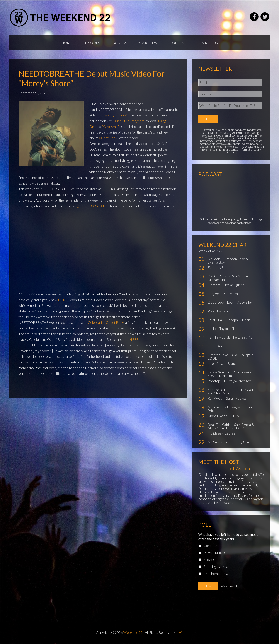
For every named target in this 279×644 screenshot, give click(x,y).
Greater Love (218, 356)
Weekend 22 (133, 633)
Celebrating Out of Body (106, 323)
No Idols (214, 260)
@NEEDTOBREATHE (93, 207)
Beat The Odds (219, 426)
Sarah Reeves (236, 399)
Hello (212, 330)
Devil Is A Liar (218, 277)
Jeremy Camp (241, 443)
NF (221, 268)
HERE (143, 139)
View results (230, 587)
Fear (212, 268)
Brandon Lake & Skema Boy (228, 261)
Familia (213, 338)
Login (179, 633)
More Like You (219, 417)
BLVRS (238, 417)
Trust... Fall (216, 321)
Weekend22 (60, 17)
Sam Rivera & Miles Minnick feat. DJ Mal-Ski (231, 427)
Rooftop (214, 382)
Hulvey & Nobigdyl (238, 382)
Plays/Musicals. (215, 554)
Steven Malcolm (220, 377)
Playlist (213, 312)
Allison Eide (226, 347)
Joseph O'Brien (238, 321)
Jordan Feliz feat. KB (237, 338)
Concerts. (211, 547)
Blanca (232, 364)
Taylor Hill (227, 330)
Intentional (216, 364)
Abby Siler (245, 303)
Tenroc (227, 312)
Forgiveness (217, 295)
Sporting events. (216, 568)
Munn (234, 295)
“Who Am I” (110, 127)
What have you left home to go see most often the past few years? (228, 538)
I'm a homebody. (216, 575)
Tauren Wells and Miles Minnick (231, 392)
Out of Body (108, 139)
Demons (214, 286)
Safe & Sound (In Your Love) (229, 373)
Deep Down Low (221, 303)
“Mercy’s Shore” (115, 116)
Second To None (220, 391)
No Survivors (218, 443)
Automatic (216, 408)
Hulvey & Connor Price (230, 410)
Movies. (209, 561)
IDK (211, 347)
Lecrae (230, 434)
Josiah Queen (234, 286)
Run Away (215, 399)
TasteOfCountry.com (129, 122)
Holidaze (215, 434)
